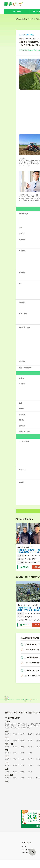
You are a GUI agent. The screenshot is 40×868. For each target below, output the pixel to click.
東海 (7, 750)
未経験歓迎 (29, 50)
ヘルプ (24, 847)
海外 (7, 781)
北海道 (8, 721)
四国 (7, 769)
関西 (7, 756)
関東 (7, 738)
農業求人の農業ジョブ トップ (24, 19)
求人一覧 (17, 11)
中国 (7, 763)
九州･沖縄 (9, 775)
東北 (7, 731)
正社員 (22, 50)
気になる (26, 567)
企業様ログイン (26, 853)
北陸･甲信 (9, 744)
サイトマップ (26, 850)
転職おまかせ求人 (27, 35)
